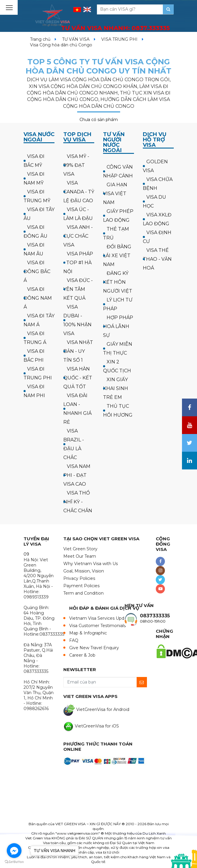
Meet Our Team (80, 556)
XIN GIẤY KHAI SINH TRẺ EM (116, 388)
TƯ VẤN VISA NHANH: (115, 28)
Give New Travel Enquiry (94, 648)
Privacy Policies (79, 578)
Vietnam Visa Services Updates (101, 618)
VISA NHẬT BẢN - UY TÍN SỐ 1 (78, 351)
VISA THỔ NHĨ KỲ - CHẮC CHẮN (78, 502)
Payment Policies (81, 586)
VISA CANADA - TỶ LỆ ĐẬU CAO (79, 192)
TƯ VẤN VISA (76, 39)
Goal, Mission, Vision (84, 571)
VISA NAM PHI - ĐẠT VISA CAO (77, 475)
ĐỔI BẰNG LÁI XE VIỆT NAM (117, 256)
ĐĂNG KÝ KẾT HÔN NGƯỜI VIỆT (118, 282)
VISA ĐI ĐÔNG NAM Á (38, 298)
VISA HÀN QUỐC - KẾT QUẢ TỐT (78, 378)
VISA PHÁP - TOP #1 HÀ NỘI (78, 263)
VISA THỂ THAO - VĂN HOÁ (157, 259)
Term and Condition (83, 593)
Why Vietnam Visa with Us (91, 564)
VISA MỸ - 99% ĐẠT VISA (76, 165)
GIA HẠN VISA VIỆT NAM (115, 194)
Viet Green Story (80, 549)
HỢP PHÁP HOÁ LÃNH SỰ (118, 326)
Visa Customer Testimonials (97, 626)
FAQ (74, 640)
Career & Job (82, 655)
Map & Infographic (88, 633)
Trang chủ (40, 39)
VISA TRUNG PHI (119, 39)
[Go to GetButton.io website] (14, 862)
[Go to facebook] (14, 851)
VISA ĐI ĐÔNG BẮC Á (37, 271)
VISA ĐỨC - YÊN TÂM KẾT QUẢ (78, 289)
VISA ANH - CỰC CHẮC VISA (78, 236)
